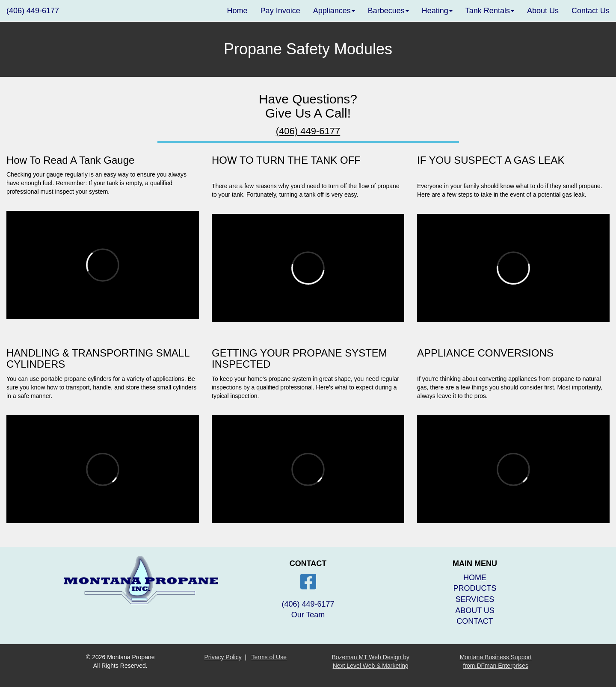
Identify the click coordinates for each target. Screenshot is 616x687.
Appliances (334, 11)
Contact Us (591, 11)
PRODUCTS (475, 588)
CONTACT (475, 621)
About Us (543, 11)
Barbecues (388, 11)
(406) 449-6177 (33, 11)
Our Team (308, 615)
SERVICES (475, 599)
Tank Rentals (490, 11)
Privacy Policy (223, 657)
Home (237, 11)
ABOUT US (475, 610)
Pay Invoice (280, 11)
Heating (437, 11)
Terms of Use (269, 657)
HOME (475, 578)
